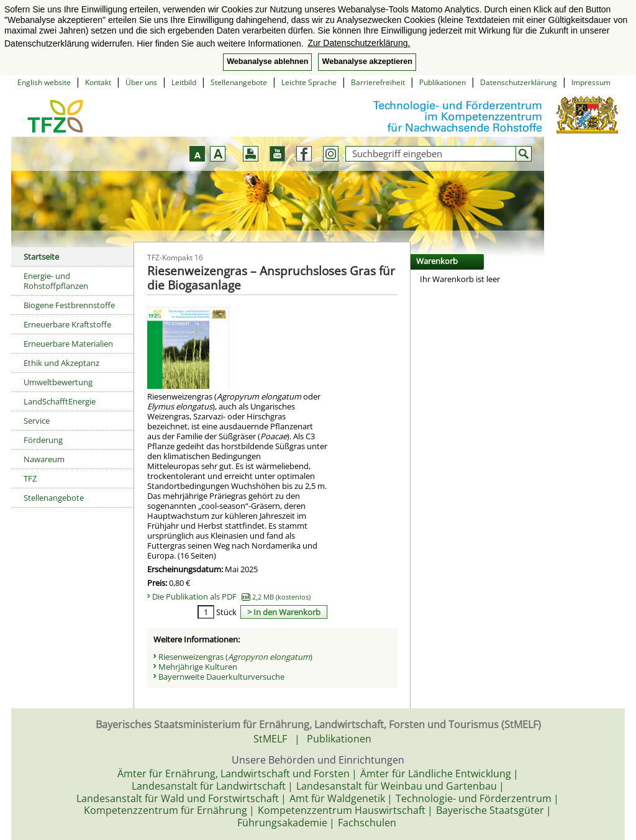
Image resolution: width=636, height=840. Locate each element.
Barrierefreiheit (378, 82)
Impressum (591, 82)
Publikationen (443, 82)
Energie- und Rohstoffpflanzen (56, 281)
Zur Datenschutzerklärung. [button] (359, 43)
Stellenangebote (239, 82)
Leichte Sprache (309, 82)
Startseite (41, 257)
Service (37, 421)
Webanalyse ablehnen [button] (267, 62)
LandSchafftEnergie (60, 401)
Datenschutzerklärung (519, 82)
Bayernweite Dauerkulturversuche (221, 677)
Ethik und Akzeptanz (61, 363)
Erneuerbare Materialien (68, 344)
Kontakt (98, 82)
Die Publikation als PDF (231, 596)
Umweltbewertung (58, 382)
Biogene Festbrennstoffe (69, 305)
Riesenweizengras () (235, 657)
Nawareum (44, 459)
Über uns (141, 82)
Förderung (43, 440)
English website (44, 82)
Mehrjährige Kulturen (198, 667)
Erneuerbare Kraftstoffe (67, 324)
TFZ (30, 478)
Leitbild (184, 82)
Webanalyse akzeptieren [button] (367, 62)
